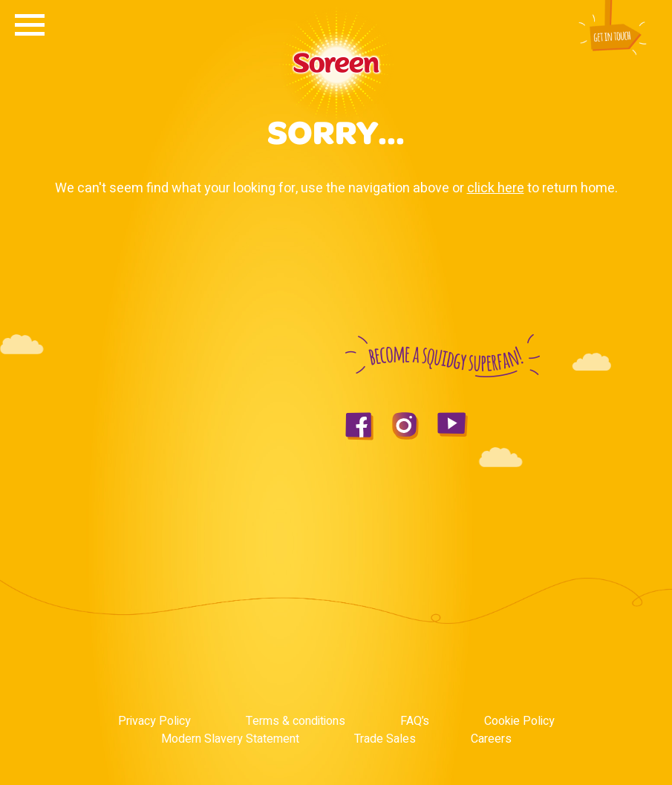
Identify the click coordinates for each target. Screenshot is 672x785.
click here (496, 188)
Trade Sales (385, 739)
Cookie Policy (519, 721)
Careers (491, 739)
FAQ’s (415, 721)
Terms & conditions (296, 721)
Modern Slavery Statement (230, 739)
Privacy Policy (154, 721)
